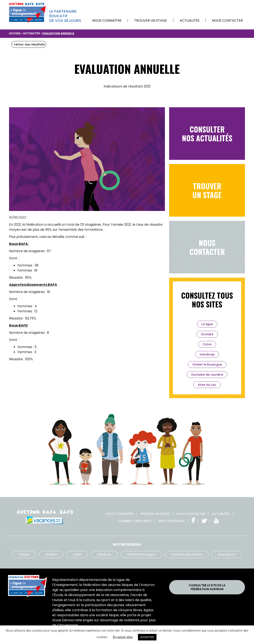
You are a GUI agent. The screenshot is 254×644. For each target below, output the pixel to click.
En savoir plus (123, 637)
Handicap (207, 354)
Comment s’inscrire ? (135, 521)
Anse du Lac (207, 385)
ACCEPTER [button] (147, 637)
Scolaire (207, 334)
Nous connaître (107, 21)
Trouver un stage (151, 21)
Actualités (190, 21)
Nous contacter (227, 21)
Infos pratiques (172, 521)
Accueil (15, 33)
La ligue (207, 324)
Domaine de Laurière (207, 375)
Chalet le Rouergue (207, 364)
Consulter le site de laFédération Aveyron (207, 587)
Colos (207, 344)
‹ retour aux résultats (29, 44)
